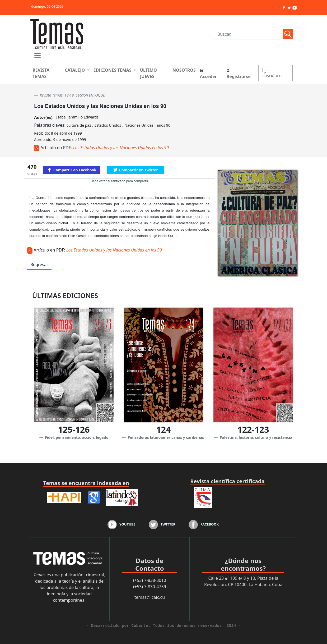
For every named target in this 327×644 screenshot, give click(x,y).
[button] (77, 70)
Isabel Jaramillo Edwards (77, 117)
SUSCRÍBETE (273, 73)
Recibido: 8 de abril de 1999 (58, 133)
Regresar (39, 264)
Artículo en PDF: (56, 148)
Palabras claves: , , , (102, 125)
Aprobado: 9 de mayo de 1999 (60, 140)
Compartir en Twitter (139, 170)
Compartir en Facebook (75, 170)
